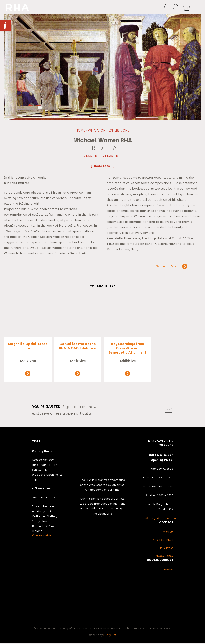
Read (102, 166)
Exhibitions (119, 130)
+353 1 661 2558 (162, 541)
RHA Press (167, 549)
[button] (5, 25)
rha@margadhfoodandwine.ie (162, 519)
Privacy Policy (164, 557)
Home (80, 130)
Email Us (167, 533)
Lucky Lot (110, 636)
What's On (97, 130)
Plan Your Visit (166, 267)
